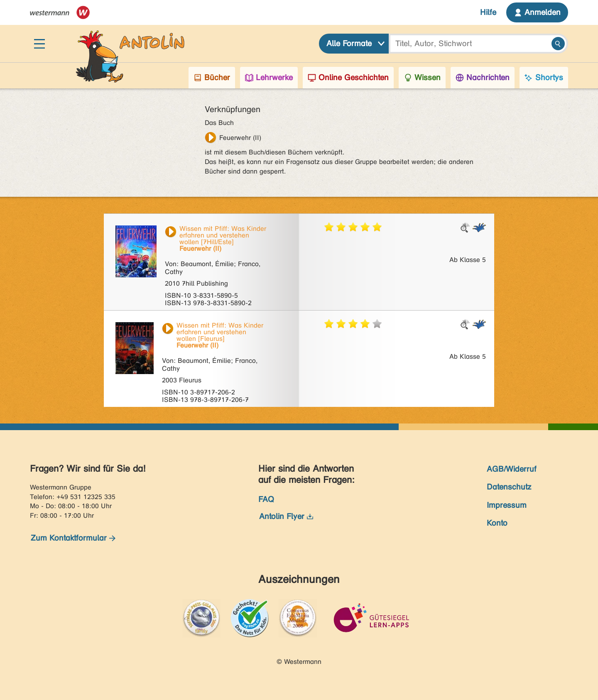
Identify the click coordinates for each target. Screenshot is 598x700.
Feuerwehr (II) (240, 138)
